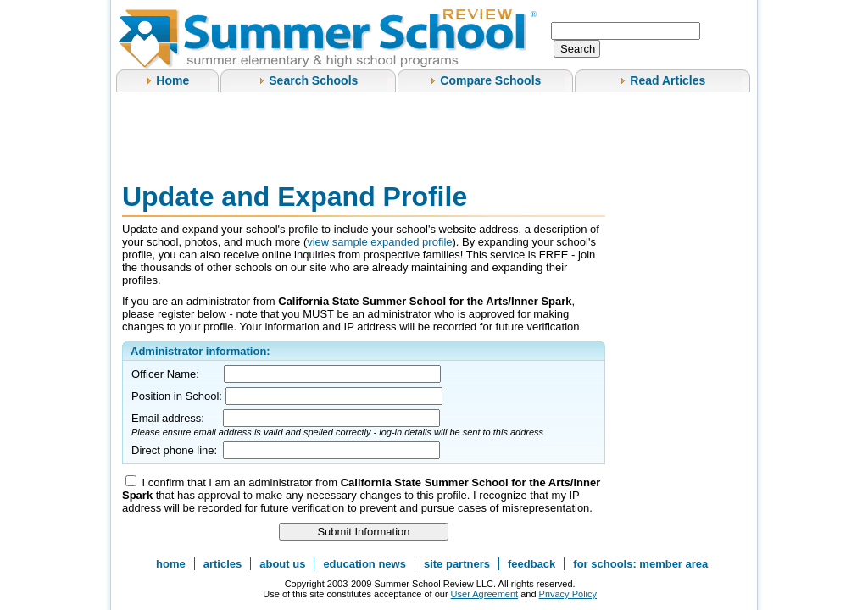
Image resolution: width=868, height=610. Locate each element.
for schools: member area (640, 564)
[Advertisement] (431, 135)
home (171, 564)
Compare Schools (490, 80)
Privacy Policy (568, 594)
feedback (531, 564)
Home (172, 80)
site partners (457, 564)
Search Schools (313, 80)
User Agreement (484, 594)
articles (223, 564)
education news (364, 564)
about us (282, 564)
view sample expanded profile (379, 242)
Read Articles (668, 80)
